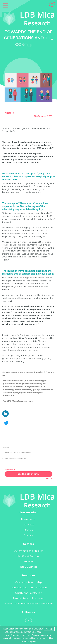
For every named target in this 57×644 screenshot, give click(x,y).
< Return (9, 113)
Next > (49, 478)
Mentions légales (28, 642)
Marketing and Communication (29, 588)
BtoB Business (29, 567)
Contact (28, 535)
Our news (28, 525)
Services (29, 561)
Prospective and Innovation (28, 598)
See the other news (28, 474)
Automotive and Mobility (28, 551)
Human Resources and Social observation (28, 604)
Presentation (29, 519)
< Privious (10, 470)
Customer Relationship (29, 582)
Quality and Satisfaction (29, 593)
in (28, 621)
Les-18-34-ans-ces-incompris (15, 458)
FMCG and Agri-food (28, 556)
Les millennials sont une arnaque (17, 453)
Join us (29, 530)
